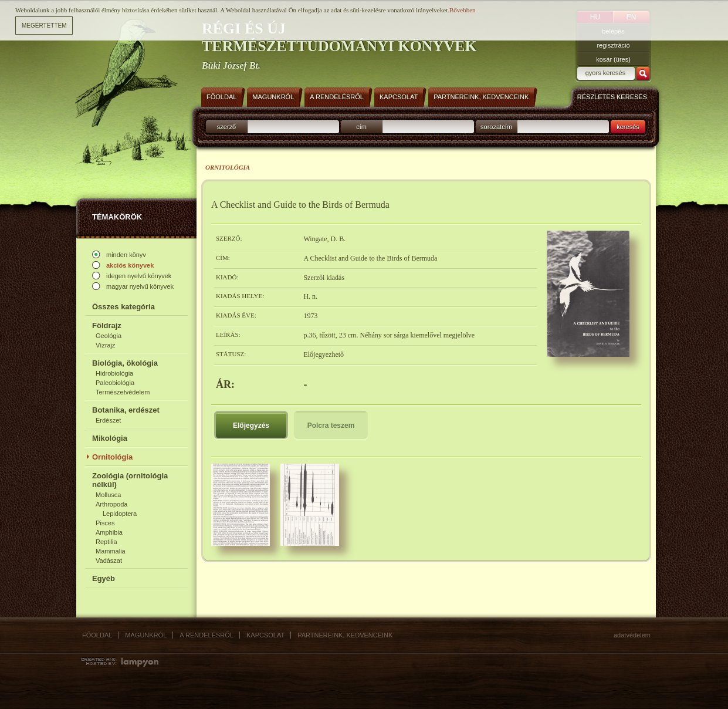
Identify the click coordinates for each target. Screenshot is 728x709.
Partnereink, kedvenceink (345, 635)
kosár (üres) (613, 59)
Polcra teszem (331, 426)
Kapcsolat (265, 635)
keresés (628, 127)
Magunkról (146, 635)
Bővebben (463, 9)
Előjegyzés (251, 426)
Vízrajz (106, 345)
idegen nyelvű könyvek (139, 276)
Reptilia (106, 542)
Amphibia (109, 532)
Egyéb (104, 578)
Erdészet (108, 420)
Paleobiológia (115, 383)
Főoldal (97, 635)
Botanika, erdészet (126, 410)
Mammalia (111, 551)
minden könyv (126, 255)
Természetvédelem (123, 392)
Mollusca (108, 495)
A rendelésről (206, 635)
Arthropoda (111, 504)
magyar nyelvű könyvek (140, 286)
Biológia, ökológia (125, 363)
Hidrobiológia (114, 373)
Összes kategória (123, 307)
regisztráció (613, 45)
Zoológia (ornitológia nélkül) (130, 480)
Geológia (109, 336)
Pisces (105, 523)
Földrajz (107, 325)
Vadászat (109, 561)
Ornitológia (112, 457)
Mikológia (110, 438)
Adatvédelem (632, 635)
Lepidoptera (120, 514)
